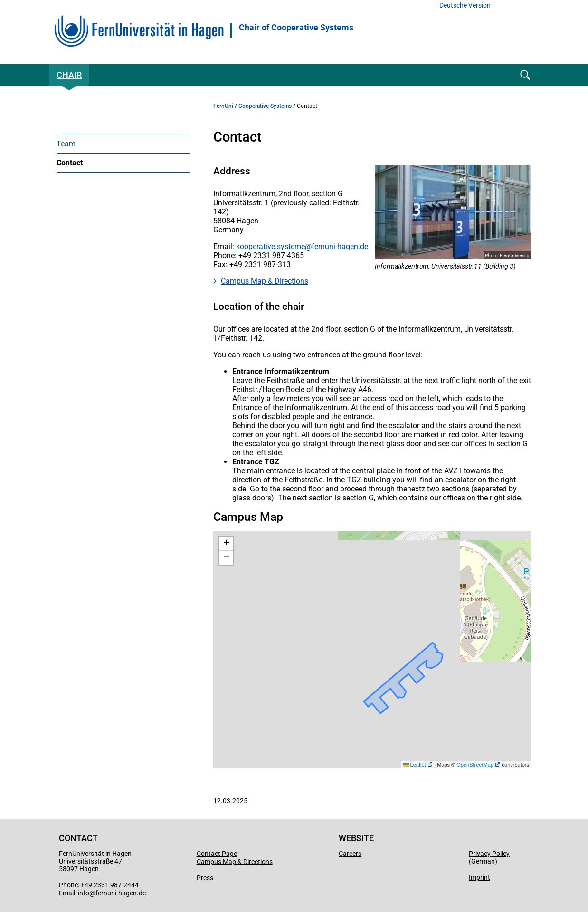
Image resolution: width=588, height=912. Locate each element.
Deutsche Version (465, 5)
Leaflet (415, 765)
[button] (226, 544)
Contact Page (217, 854)
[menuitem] (123, 144)
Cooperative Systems (265, 106)
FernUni (223, 106)
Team (66, 144)
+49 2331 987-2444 (110, 885)
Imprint (479, 877)
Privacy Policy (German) (489, 857)
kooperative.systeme (270, 246)
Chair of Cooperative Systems (296, 28)
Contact (70, 163)
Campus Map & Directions (265, 281)
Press (205, 878)
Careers (350, 854)
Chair (69, 75)
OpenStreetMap (475, 765)
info (84, 893)
